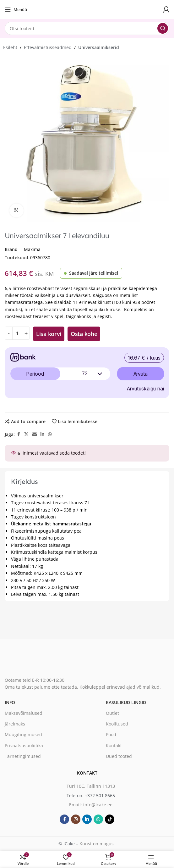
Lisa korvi (49, 334)
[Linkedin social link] (42, 434)
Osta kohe (84, 334)
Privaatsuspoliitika (24, 745)
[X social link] (26, 434)
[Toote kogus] (17, 333)
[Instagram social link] (76, 819)
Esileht (10, 47)
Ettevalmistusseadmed (48, 47)
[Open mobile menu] (16, 9)
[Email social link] (35, 434)
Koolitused (117, 724)
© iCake (67, 844)
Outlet (112, 713)
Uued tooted (119, 756)
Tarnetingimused (23, 756)
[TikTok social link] (110, 819)
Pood (111, 734)
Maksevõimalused (24, 713)
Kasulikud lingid (126, 702)
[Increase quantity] (26, 333)
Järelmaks (15, 724)
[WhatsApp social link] (50, 434)
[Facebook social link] (19, 434)
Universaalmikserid (99, 47)
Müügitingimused (23, 734)
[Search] (87, 28)
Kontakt (114, 745)
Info (10, 702)
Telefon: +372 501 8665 (91, 795)
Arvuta (141, 374)
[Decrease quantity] (9, 333)
